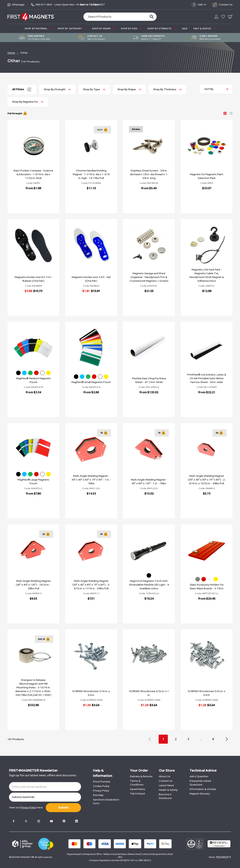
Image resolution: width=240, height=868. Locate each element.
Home (11, 53)
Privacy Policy (101, 791)
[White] (42, 373)
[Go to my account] (216, 17)
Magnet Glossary (200, 794)
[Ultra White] (210, 579)
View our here (26, 808)
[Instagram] (39, 821)
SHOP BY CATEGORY (72, 29)
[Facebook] (13, 821)
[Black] (18, 373)
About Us (165, 776)
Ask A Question (199, 776)
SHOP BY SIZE (131, 29)
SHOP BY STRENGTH (162, 29)
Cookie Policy (101, 786)
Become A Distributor (165, 796)
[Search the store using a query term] (114, 17)
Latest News (166, 785)
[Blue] (24, 373)
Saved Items (138, 789)
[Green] (30, 373)
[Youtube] (51, 821)
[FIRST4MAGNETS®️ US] (31, 17)
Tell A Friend (137, 794)
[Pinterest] (64, 821)
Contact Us (166, 781)
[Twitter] (26, 821)
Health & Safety (168, 790)
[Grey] (198, 579)
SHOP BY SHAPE (103, 29)
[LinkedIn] (76, 821)
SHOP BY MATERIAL (38, 29)
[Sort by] (216, 89)
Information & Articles (203, 789)
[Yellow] (48, 373)
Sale (185, 29)
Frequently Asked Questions (200, 783)
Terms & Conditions (137, 783)
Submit (63, 808)
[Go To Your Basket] (230, 17)
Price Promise (102, 782)
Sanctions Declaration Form (106, 802)
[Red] (36, 373)
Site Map (98, 795)
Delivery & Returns (141, 776)
